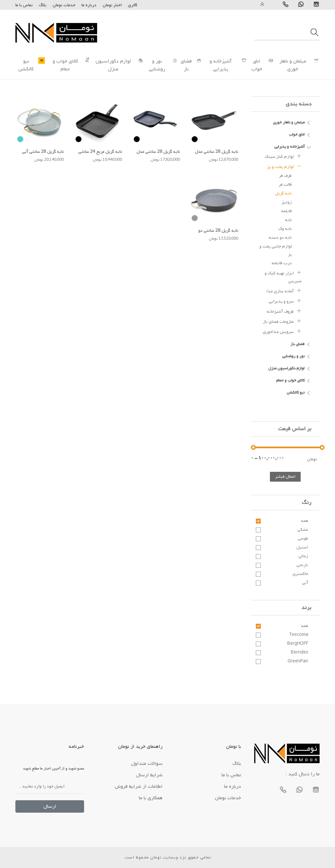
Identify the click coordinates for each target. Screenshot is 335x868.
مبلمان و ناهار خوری (293, 65)
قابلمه (286, 211)
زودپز (287, 202)
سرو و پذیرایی (285, 301)
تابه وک (285, 229)
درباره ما (88, 5)
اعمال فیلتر (285, 477)
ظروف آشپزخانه (284, 311)
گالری (133, 5)
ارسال (50, 806)
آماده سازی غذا (284, 290)
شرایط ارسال (149, 775)
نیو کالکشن (26, 65)
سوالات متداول (147, 764)
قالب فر (285, 185)
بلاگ (43, 5)
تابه (288, 220)
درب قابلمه (282, 263)
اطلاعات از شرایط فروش (139, 786)
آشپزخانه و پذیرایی (221, 65)
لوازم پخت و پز (284, 166)
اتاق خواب (257, 65)
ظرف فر (285, 176)
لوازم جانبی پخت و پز (276, 250)
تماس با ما (24, 5)
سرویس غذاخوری (282, 331)
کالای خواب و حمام (65, 65)
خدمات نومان (64, 5)
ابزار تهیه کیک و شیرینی (283, 276)
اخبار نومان (112, 5)
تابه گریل (283, 193)
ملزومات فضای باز (282, 321)
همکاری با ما (151, 798)
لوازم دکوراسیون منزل (113, 65)
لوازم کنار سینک (283, 156)
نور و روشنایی (157, 65)
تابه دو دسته (280, 238)
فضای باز (186, 65)
